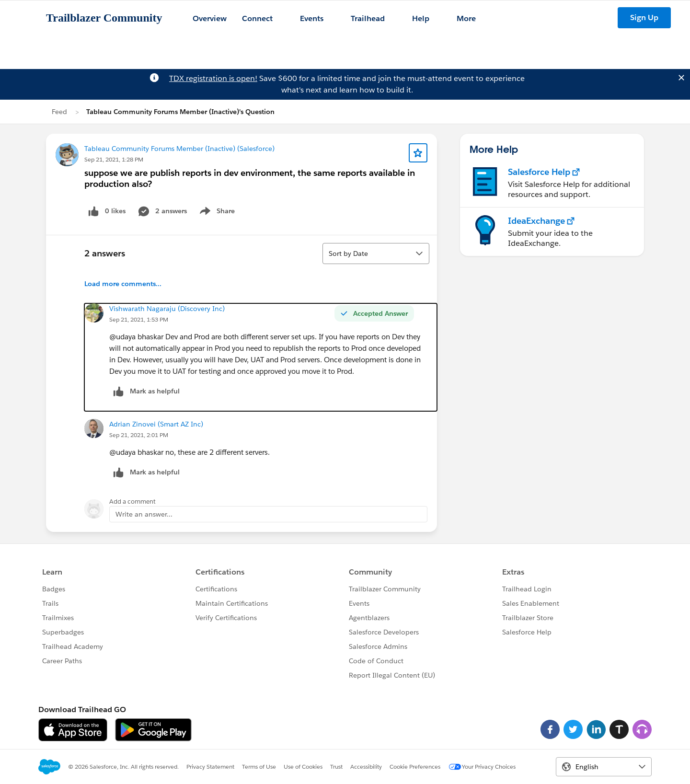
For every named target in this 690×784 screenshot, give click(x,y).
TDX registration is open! (213, 78)
